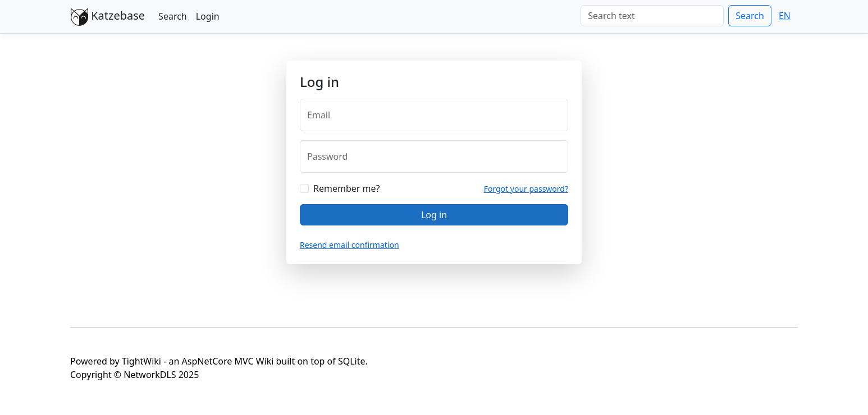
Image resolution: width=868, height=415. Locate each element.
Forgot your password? (526, 189)
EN (785, 16)
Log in (434, 215)
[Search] (652, 16)
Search (173, 16)
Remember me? (346, 188)
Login (208, 16)
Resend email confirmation (350, 245)
